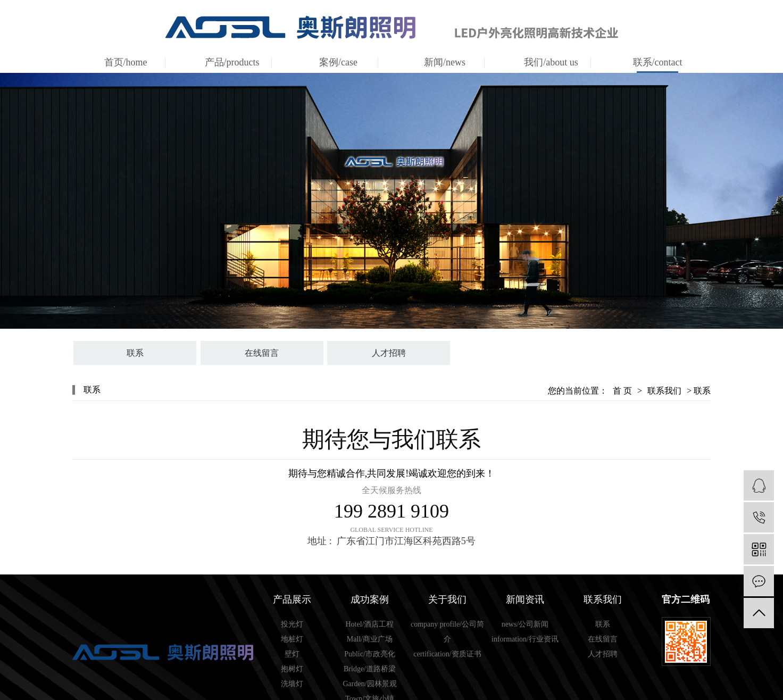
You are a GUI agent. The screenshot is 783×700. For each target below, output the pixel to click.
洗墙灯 (292, 684)
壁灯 (292, 654)
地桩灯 (292, 639)
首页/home (126, 62)
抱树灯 (292, 669)
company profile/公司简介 (447, 632)
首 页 (622, 391)
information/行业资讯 (525, 639)
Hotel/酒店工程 (370, 624)
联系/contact (658, 62)
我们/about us (551, 62)
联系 (135, 353)
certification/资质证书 (447, 654)
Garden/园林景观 (369, 684)
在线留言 (262, 353)
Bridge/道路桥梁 (370, 669)
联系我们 (664, 391)
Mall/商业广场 (370, 639)
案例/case (338, 62)
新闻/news (445, 62)
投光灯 (292, 624)
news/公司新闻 (525, 624)
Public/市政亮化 (370, 654)
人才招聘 (389, 353)
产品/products (232, 62)
